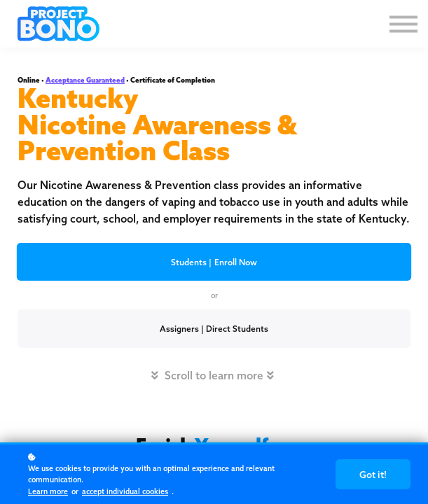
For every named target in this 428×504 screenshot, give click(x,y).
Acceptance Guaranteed (85, 80)
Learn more (48, 491)
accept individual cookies (125, 491)
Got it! (377, 480)
